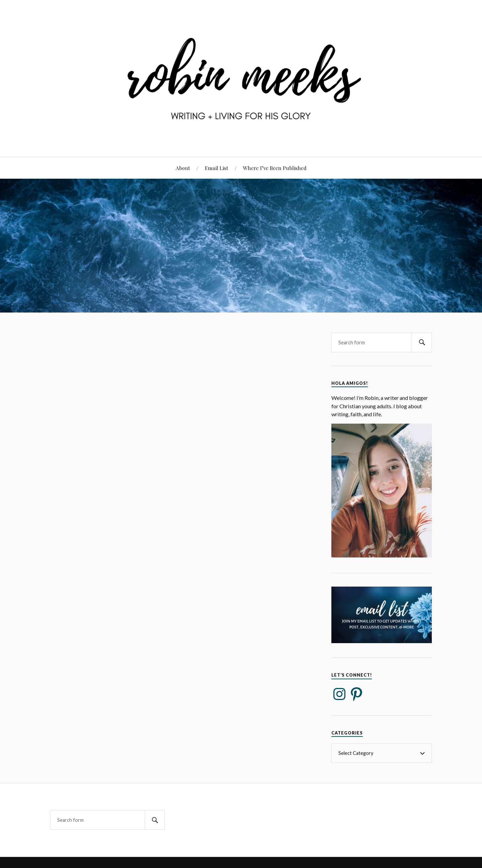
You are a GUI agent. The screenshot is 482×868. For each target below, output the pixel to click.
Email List (217, 168)
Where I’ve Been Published (275, 168)
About (183, 168)
